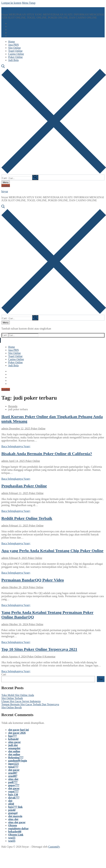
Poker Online (38, 429)
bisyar (5, 9)
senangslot (14, 748)
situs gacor (14, 742)
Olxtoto (13, 825)
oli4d (11, 804)
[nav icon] (6, 182)
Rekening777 (16, 758)
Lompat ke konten (11, 3)
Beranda (13, 406)
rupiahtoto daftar (18, 828)
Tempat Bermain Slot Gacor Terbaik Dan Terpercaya (30, 704)
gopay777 (14, 785)
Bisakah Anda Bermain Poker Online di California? (47, 454)
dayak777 (14, 798)
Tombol (6, 186)
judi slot (13, 745)
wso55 (12, 838)
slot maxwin (15, 816)
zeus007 (13, 773)
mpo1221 (14, 764)
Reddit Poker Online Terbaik (27, 518)
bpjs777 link (15, 807)
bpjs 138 (13, 795)
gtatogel (13, 813)
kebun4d (13, 739)
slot (10, 801)
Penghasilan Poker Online (24, 486)
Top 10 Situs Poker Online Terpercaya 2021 (39, 649)
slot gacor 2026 (17, 733)
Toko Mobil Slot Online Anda (18, 695)
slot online (14, 751)
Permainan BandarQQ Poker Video (33, 580)
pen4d (12, 810)
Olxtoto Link (16, 835)
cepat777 (13, 791)
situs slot (13, 779)
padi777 (13, 782)
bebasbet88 (15, 832)
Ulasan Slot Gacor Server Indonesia (21, 701)
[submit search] (35, 177)
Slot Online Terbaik (12, 698)
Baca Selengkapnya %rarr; (16, 446)
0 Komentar (49, 657)
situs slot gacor (17, 822)
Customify (54, 847)
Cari (4, 674)
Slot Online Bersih (12, 707)
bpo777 (12, 736)
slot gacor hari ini (18, 730)
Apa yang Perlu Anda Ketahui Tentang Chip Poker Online (52, 551)
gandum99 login (18, 761)
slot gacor (14, 770)
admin (5, 429)
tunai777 (13, 767)
